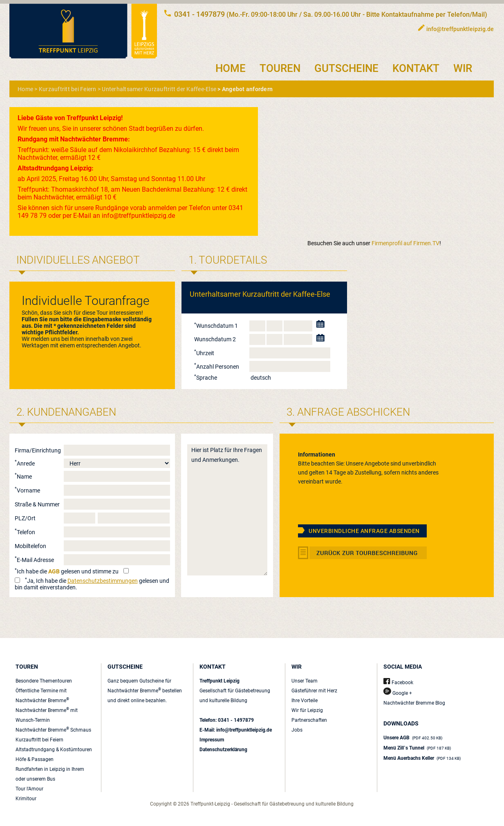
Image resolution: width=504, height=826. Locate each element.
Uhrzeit (204, 353)
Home (25, 89)
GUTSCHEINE (346, 68)
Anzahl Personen (217, 367)
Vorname (27, 490)
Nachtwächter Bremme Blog (414, 703)
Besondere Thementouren (44, 681)
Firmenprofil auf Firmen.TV (405, 243)
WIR (463, 68)
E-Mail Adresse (34, 560)
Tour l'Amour (29, 789)
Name (23, 477)
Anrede (25, 463)
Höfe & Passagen (35, 759)
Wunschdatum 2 (215, 339)
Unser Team (305, 681)
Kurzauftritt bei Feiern (68, 89)
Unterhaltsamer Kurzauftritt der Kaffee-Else (159, 89)
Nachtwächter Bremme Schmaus (53, 730)
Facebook (398, 683)
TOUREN (280, 68)
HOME (231, 68)
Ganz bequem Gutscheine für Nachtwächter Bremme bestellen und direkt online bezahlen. (145, 691)
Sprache (206, 378)
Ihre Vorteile (305, 701)
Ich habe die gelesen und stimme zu (67, 571)
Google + (398, 693)
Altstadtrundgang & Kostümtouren (54, 750)
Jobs (297, 730)
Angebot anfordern (247, 89)
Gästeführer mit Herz (314, 691)
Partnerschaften (309, 720)
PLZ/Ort (25, 518)
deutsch (261, 378)
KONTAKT (416, 68)
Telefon (25, 532)
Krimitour (26, 799)
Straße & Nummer (37, 504)
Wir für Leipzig (307, 710)
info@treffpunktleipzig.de (460, 29)
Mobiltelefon (30, 546)
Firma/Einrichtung (38, 450)
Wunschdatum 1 (216, 326)
